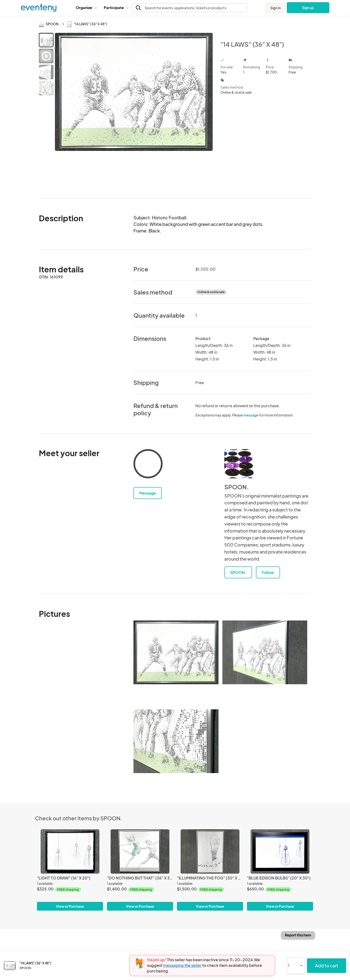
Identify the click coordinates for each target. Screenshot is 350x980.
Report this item (298, 935)
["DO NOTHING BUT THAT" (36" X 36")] (140, 851)
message (251, 415)
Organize (86, 7)
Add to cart (327, 966)
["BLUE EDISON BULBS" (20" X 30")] (280, 851)
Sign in (276, 8)
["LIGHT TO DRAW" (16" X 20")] (70, 851)
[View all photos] (134, 112)
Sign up (308, 8)
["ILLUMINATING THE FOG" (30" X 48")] (210, 851)
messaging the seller (182, 965)
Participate (116, 7)
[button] (86, 8)
